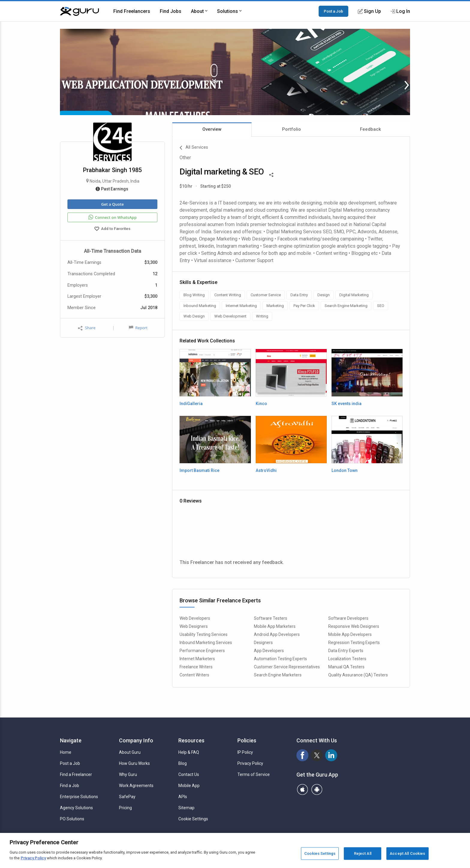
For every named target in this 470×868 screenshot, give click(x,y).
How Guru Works (134, 763)
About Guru (130, 752)
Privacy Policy (250, 763)
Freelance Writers (196, 667)
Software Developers (348, 618)
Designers (263, 643)
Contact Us (189, 774)
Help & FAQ (189, 752)
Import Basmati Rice (199, 470)
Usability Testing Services (204, 634)
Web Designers (194, 626)
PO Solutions (72, 819)
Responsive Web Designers (354, 626)
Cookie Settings (193, 819)
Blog (183, 763)
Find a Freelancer (76, 774)
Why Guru (128, 774)
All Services (194, 148)
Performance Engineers (202, 651)
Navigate (71, 740)
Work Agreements (136, 786)
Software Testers (271, 618)
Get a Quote (112, 204)
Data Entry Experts (346, 651)
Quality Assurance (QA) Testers (358, 675)
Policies (247, 740)
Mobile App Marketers (275, 626)
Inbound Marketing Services (206, 643)
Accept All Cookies (407, 853)
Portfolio (292, 129)
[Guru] (79, 11)
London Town (345, 470)
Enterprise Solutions (79, 797)
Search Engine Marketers (278, 675)
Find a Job (70, 786)
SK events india (347, 404)
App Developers (269, 651)
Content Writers (194, 675)
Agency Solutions (76, 808)
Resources (191, 740)
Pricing (125, 808)
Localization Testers (347, 659)
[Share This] (271, 174)
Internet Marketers (197, 659)
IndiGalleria (191, 404)
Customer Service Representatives (287, 667)
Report (138, 328)
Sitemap (186, 808)
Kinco (261, 404)
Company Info (136, 740)
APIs (183, 797)
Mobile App (189, 786)
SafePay (127, 797)
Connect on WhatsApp (113, 217)
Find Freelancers (132, 11)
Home (66, 752)
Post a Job (333, 11)
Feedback (370, 129)
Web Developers (195, 618)
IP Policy (245, 752)
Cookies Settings (320, 853)
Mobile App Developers (350, 634)
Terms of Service (254, 774)
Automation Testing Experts (280, 659)
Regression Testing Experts (354, 643)
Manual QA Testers (346, 667)
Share (87, 328)
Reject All (363, 853)
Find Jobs (171, 11)
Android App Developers (277, 634)
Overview (212, 129)
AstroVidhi (266, 470)
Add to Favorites (112, 229)
